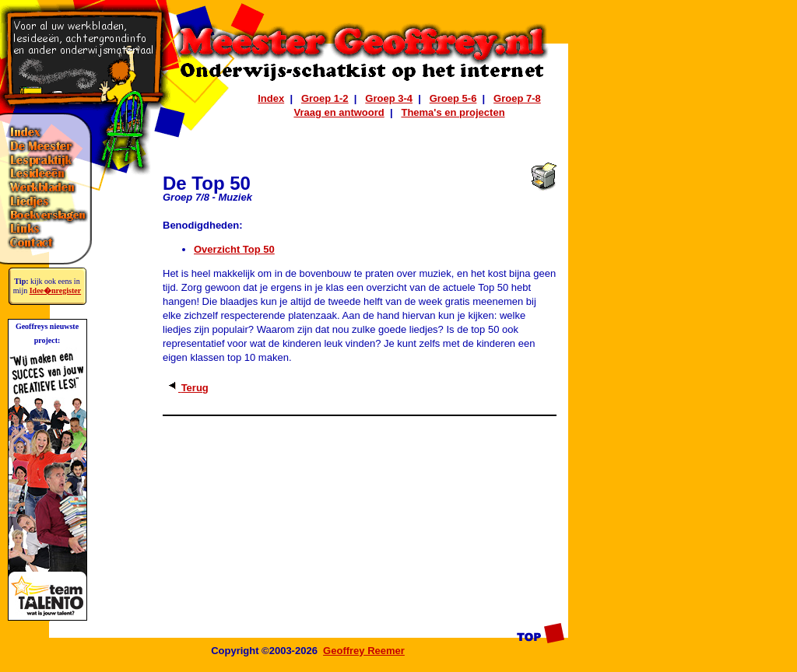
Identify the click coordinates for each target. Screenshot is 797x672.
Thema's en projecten (453, 112)
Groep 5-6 (453, 98)
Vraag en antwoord (339, 112)
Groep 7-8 (517, 98)
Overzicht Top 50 (234, 249)
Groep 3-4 (389, 98)
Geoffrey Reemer (364, 651)
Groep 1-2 (325, 98)
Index (271, 98)
